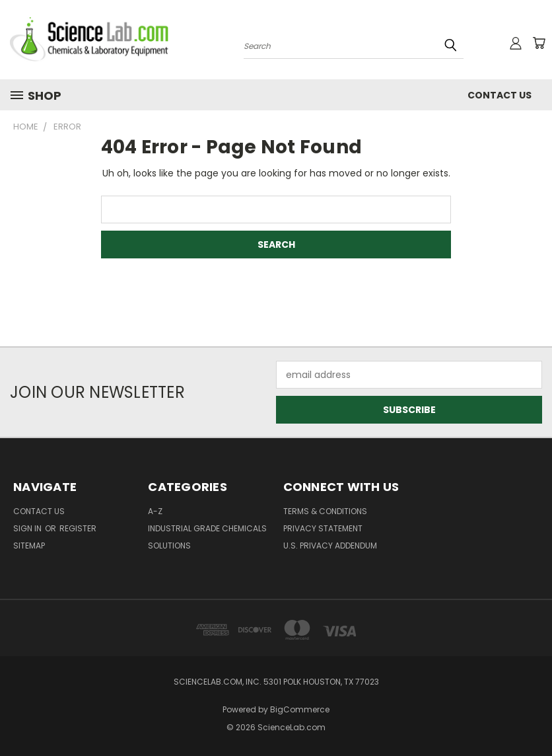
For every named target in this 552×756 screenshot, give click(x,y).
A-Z (155, 511)
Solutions (169, 546)
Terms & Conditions (325, 511)
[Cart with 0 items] (539, 43)
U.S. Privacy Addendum (330, 546)
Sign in (28, 528)
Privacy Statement (323, 528)
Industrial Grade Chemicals (207, 528)
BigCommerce (300, 709)
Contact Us (500, 95)
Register (78, 528)
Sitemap (29, 546)
